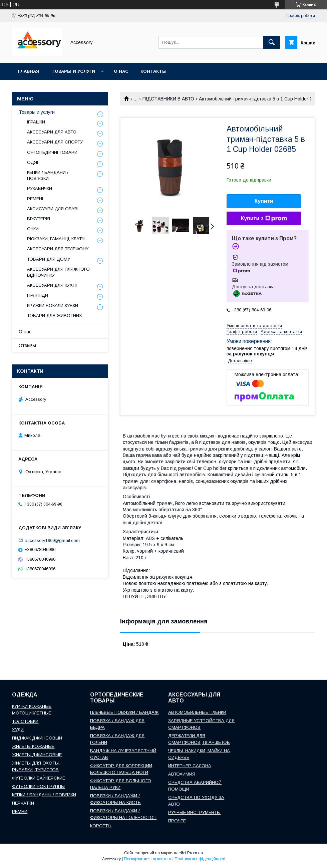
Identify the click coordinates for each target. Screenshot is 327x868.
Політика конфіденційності (200, 859)
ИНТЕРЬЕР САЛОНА (190, 766)
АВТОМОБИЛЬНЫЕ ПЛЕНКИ (197, 712)
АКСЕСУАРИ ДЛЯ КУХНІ (52, 285)
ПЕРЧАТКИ (23, 803)
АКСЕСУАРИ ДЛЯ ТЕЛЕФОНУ (58, 249)
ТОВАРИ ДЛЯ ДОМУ (49, 259)
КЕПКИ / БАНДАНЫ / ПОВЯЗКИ (44, 795)
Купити (264, 201)
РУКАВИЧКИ (40, 188)
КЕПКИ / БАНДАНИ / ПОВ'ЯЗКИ (48, 175)
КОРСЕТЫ (101, 826)
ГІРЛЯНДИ (38, 295)
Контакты (153, 71)
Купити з (264, 219)
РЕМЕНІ (35, 199)
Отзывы (27, 345)
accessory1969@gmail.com (52, 540)
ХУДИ (18, 730)
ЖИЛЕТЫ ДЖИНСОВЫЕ (37, 755)
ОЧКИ (33, 229)
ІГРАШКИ (36, 122)
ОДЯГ (33, 162)
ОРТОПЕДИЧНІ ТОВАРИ (52, 152)
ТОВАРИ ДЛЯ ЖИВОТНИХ (55, 316)
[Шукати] (272, 42)
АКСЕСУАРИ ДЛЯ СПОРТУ (55, 142)
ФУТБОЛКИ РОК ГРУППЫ (38, 786)
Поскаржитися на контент (148, 859)
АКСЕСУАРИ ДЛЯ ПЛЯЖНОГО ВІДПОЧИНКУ (58, 272)
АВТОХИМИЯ (182, 774)
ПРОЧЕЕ (177, 821)
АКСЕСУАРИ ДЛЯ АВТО (52, 132)
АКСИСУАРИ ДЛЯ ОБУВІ (53, 209)
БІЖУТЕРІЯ (39, 219)
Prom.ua (195, 853)
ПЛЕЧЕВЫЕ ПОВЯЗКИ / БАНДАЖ (124, 712)
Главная (29, 71)
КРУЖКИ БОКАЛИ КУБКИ (53, 306)
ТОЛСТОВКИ (25, 721)
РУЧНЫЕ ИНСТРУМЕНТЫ (194, 812)
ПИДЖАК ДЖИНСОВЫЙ (37, 738)
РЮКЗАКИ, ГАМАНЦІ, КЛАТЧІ (56, 239)
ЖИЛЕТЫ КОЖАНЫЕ (33, 746)
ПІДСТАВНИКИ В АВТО (168, 99)
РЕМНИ (20, 811)
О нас (121, 71)
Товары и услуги (73, 71)
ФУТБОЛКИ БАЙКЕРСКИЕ (39, 778)
